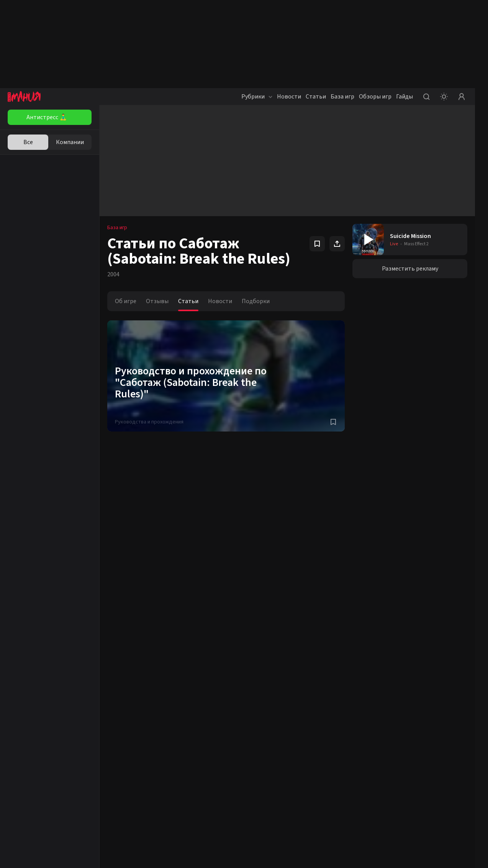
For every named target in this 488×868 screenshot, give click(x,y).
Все (28, 142)
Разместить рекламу (410, 269)
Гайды (404, 97)
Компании (70, 142)
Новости (289, 97)
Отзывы (157, 301)
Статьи (316, 97)
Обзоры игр (375, 97)
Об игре (126, 301)
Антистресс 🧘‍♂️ (47, 117)
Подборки (256, 301)
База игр (342, 97)
